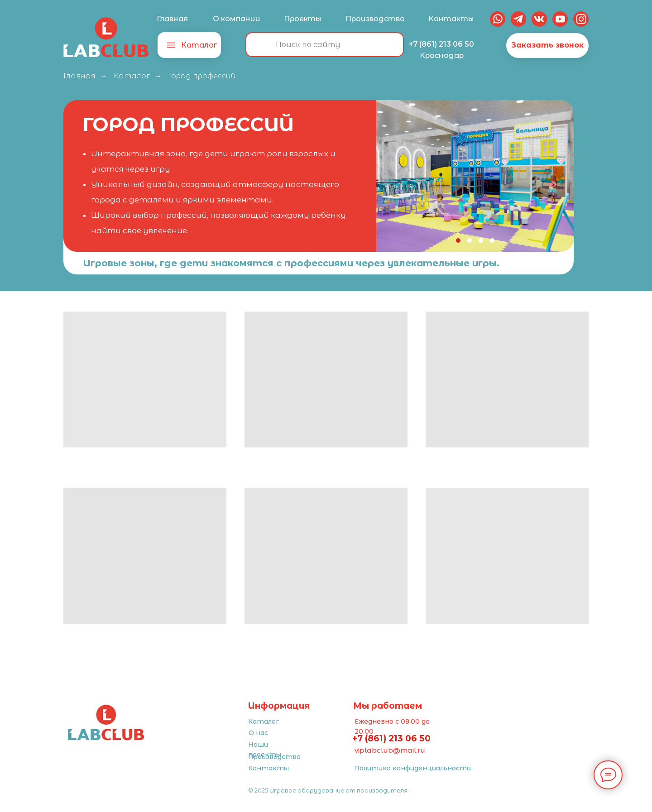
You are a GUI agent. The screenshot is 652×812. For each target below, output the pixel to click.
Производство (375, 19)
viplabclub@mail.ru (390, 750)
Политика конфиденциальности (412, 768)
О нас (258, 733)
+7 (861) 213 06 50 (441, 44)
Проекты (302, 19)
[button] (547, 46)
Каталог (199, 45)
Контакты (451, 19)
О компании (237, 19)
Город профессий (202, 76)
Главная (172, 19)
